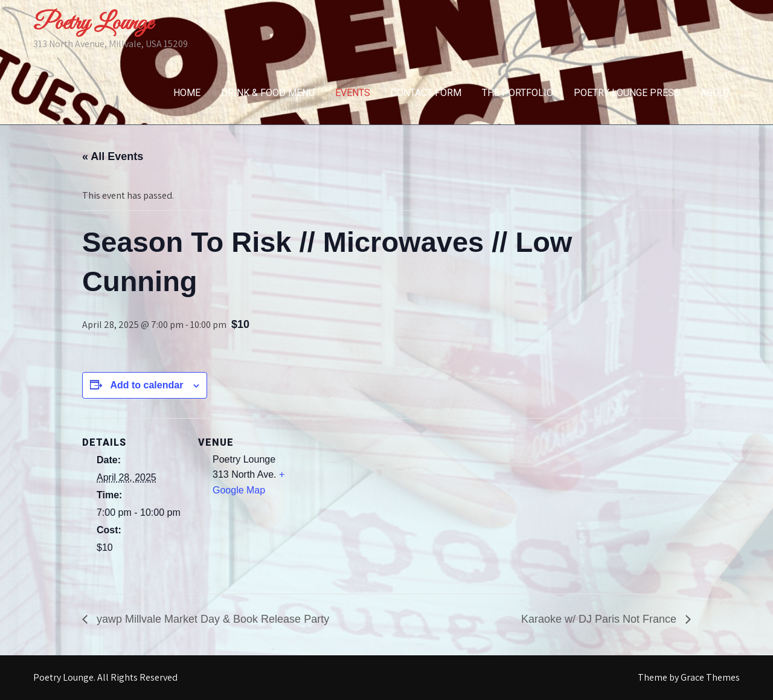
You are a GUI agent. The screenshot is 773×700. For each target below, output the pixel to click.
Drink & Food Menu (268, 93)
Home (187, 93)
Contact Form (426, 93)
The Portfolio (518, 93)
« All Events (113, 156)
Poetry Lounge (93, 24)
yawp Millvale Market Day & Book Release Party (211, 619)
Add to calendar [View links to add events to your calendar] (146, 385)
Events (353, 93)
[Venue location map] (378, 502)
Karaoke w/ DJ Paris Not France (600, 619)
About (716, 93)
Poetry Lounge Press (627, 93)
